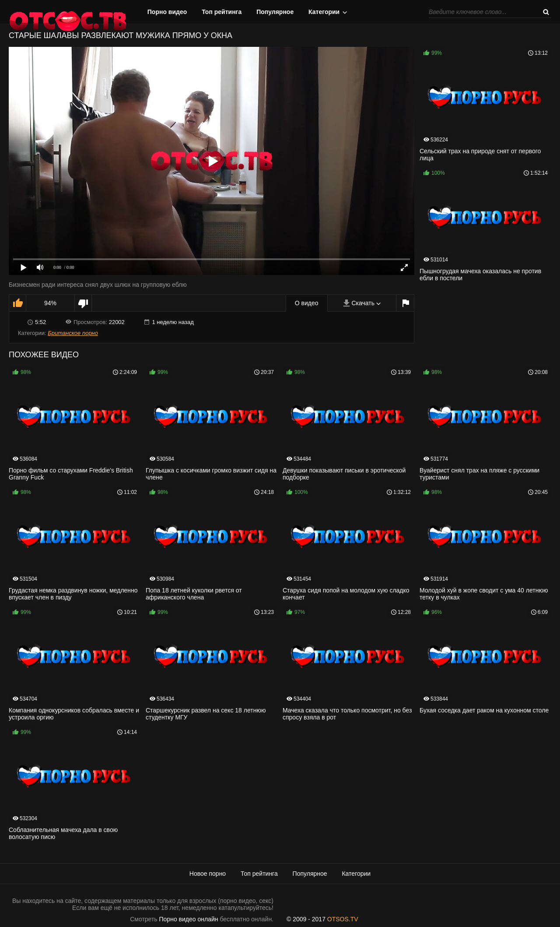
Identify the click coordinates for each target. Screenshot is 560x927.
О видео (307, 303)
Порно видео (167, 12)
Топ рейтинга (222, 12)
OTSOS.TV (343, 919)
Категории (324, 12)
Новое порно (208, 874)
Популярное (275, 12)
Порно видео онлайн (189, 919)
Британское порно (73, 333)
